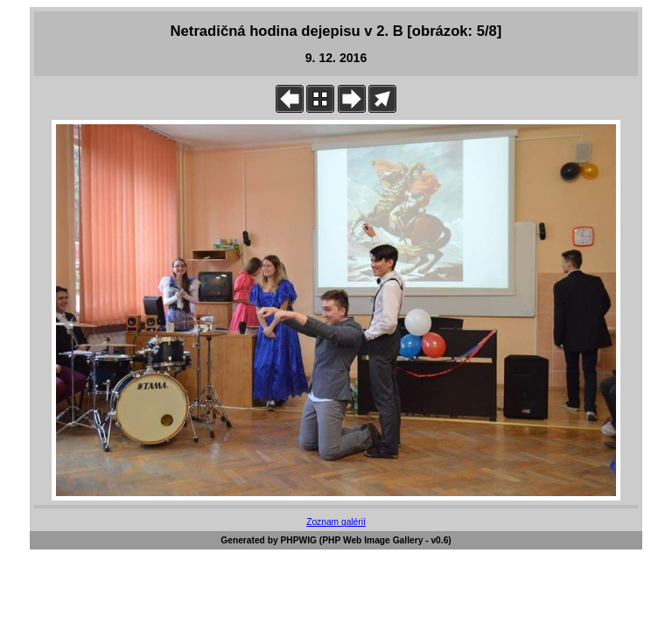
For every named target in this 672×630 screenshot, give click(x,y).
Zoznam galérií (336, 522)
